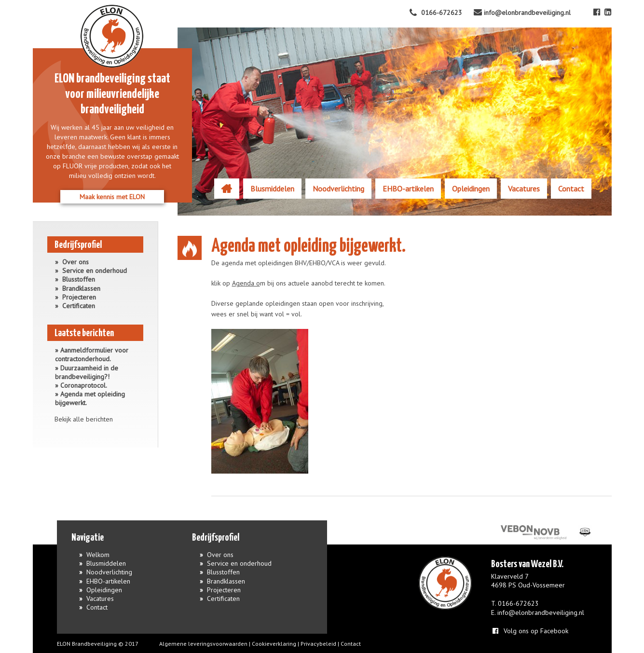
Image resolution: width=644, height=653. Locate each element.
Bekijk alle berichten (84, 419)
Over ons (75, 262)
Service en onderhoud (95, 271)
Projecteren (79, 297)
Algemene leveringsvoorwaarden (203, 644)
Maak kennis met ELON (112, 197)
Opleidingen (471, 189)
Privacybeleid (318, 644)
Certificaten (79, 306)
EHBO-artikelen (408, 189)
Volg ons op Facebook (530, 631)
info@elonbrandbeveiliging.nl (541, 612)
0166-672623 (518, 603)
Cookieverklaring (274, 644)
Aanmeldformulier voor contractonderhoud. (92, 354)
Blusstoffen (79, 279)
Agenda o (246, 283)
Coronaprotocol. (84, 385)
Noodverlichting (338, 189)
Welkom (227, 189)
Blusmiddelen (272, 189)
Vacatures (524, 189)
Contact (571, 189)
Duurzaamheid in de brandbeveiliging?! (87, 372)
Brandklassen (81, 288)
